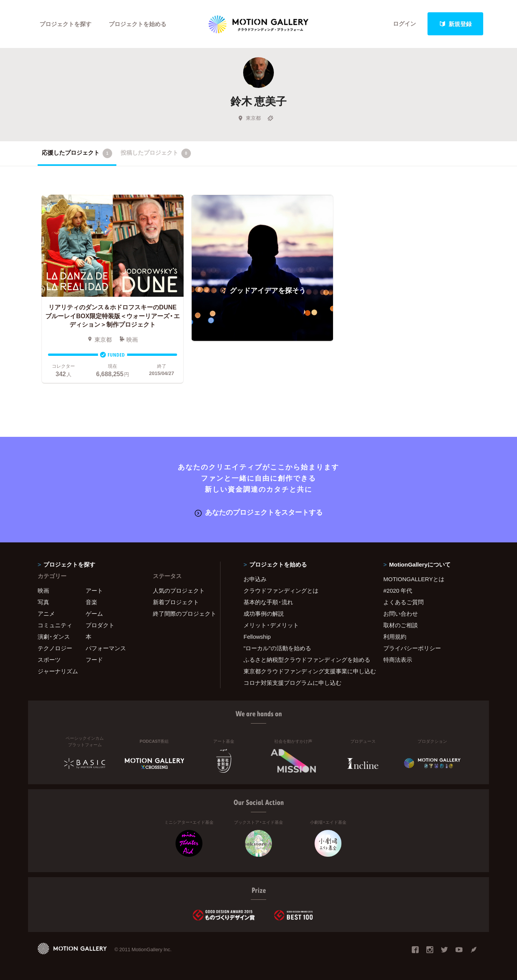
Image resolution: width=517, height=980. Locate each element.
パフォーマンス (106, 648)
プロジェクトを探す (65, 24)
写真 (43, 602)
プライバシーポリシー (412, 648)
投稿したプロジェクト (156, 153)
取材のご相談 (401, 625)
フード (94, 659)
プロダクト (100, 625)
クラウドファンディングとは (281, 590)
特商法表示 (398, 659)
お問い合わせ (401, 613)
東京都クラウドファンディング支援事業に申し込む (304, 671)
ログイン (404, 24)
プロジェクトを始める (138, 24)
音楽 (91, 602)
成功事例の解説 (264, 613)
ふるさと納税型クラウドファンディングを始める (304, 659)
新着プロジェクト (176, 602)
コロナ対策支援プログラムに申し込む (292, 683)
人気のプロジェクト (179, 590)
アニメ (46, 613)
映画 (43, 590)
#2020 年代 (398, 590)
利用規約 (395, 636)
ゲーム (94, 613)
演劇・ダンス (54, 636)
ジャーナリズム (58, 671)
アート (94, 590)
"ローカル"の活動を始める (277, 648)
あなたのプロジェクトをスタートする (259, 512)
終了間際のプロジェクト (182, 613)
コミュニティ (55, 625)
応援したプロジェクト (77, 153)
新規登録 (456, 24)
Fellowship (257, 636)
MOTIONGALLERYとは (414, 579)
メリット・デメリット (271, 625)
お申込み (255, 579)
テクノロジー (55, 648)
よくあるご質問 (403, 602)
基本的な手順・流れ (268, 602)
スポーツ (49, 659)
